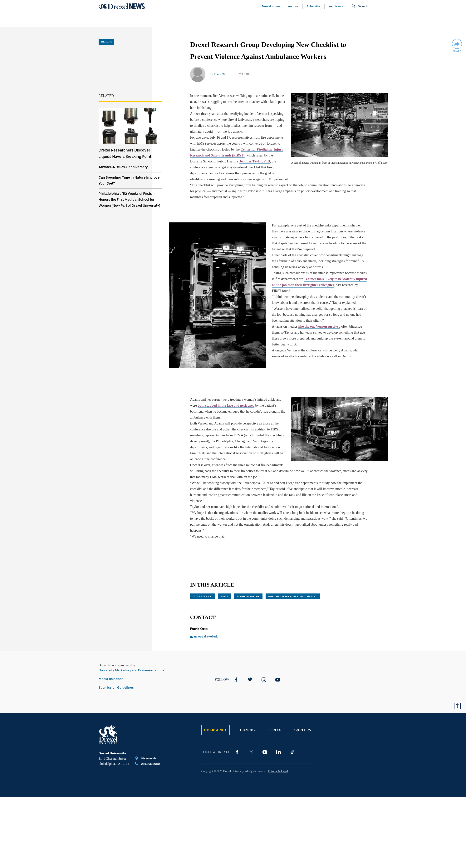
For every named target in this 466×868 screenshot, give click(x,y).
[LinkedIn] (279, 734)
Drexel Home (271, 6)
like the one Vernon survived (309, 320)
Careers (302, 712)
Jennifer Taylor (248, 578)
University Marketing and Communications (131, 652)
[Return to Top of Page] (457, 687)
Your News (336, 6)
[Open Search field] (359, 6)
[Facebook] (236, 661)
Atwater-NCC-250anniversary (123, 167)
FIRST (224, 578)
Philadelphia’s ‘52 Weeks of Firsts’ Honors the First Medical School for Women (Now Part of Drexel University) (129, 200)
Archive (293, 6)
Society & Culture (325, 20)
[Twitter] (250, 661)
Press (276, 712)
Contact (249, 712)
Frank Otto (221, 74)
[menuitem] (121, 20)
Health (288, 20)
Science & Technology (177, 20)
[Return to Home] (122, 6)
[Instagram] (264, 661)
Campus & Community (376, 20)
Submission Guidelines (116, 669)
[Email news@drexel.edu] (230, 618)
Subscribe (314, 6)
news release (203, 578)
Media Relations (111, 660)
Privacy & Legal (278, 753)
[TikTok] (292, 734)
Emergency (216, 712)
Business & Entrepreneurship (240, 20)
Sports (415, 20)
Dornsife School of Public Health (293, 578)
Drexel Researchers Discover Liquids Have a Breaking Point (125, 153)
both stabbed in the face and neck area (226, 393)
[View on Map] (147, 740)
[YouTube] (278, 661)
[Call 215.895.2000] (147, 746)
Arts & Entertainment (121, 20)
